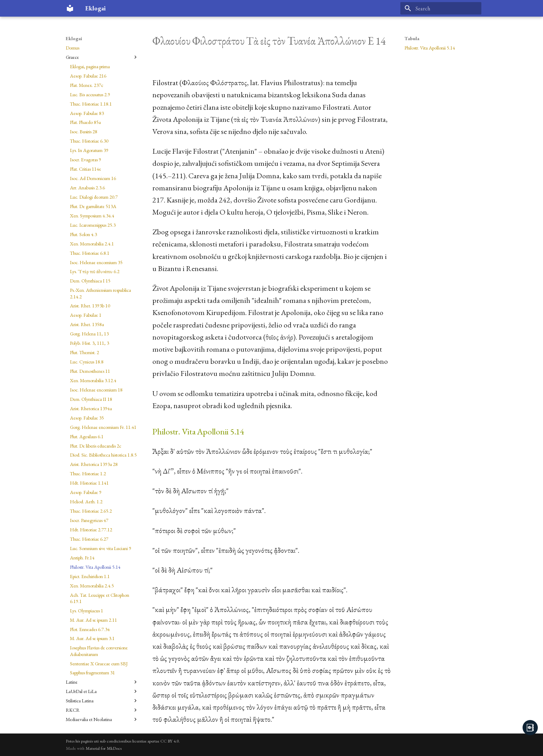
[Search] (441, 8)
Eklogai (74, 38)
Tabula (412, 38)
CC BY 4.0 (170, 741)
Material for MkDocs (104, 748)
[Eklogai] (70, 8)
